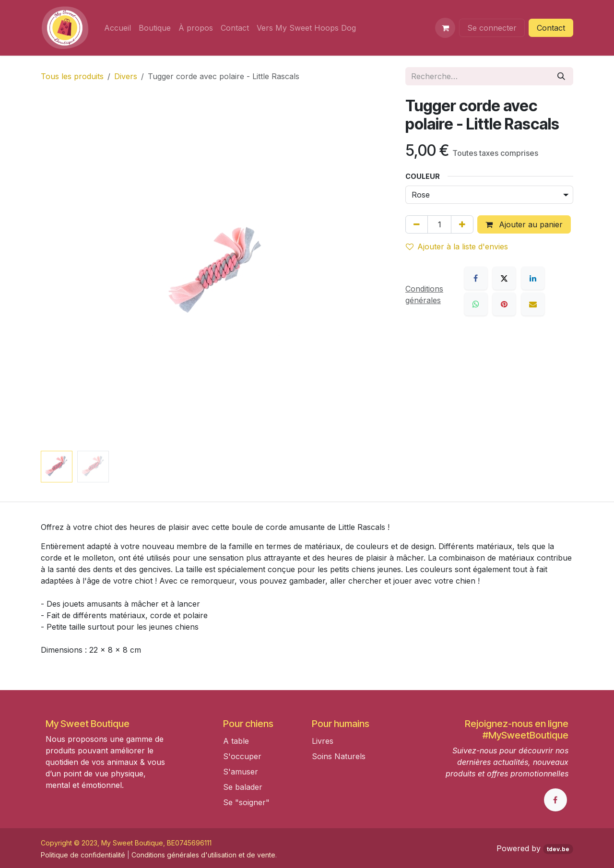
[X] (504, 278)
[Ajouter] (462, 224)
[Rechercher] (561, 76)
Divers (126, 76)
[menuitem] (118, 28)
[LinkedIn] (533, 278)
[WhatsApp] (476, 304)
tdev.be (558, 849)
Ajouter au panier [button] (524, 224)
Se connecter (492, 28)
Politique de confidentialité (83, 855)
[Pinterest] (504, 304)
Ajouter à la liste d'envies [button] (457, 246)
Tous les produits (72, 76)
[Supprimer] (417, 224)
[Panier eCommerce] (445, 28)
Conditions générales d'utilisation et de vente (203, 855)
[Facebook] (476, 278)
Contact (551, 28)
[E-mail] (533, 304)
